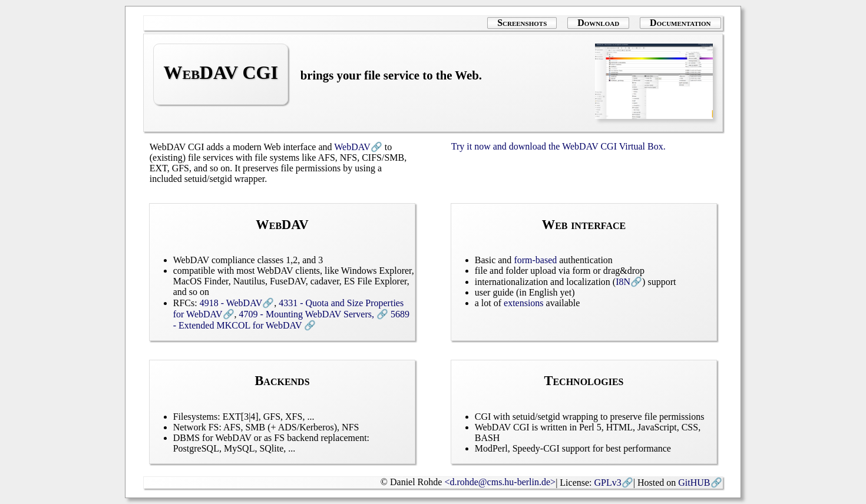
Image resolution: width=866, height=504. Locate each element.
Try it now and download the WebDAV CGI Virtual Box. (558, 146)
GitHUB (694, 483)
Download (598, 23)
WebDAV (352, 147)
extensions (524, 303)
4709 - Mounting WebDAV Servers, (308, 314)
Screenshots (522, 23)
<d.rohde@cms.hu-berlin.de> (500, 482)
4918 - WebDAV (231, 303)
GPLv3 (608, 483)
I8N (623, 282)
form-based (535, 260)
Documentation (680, 23)
